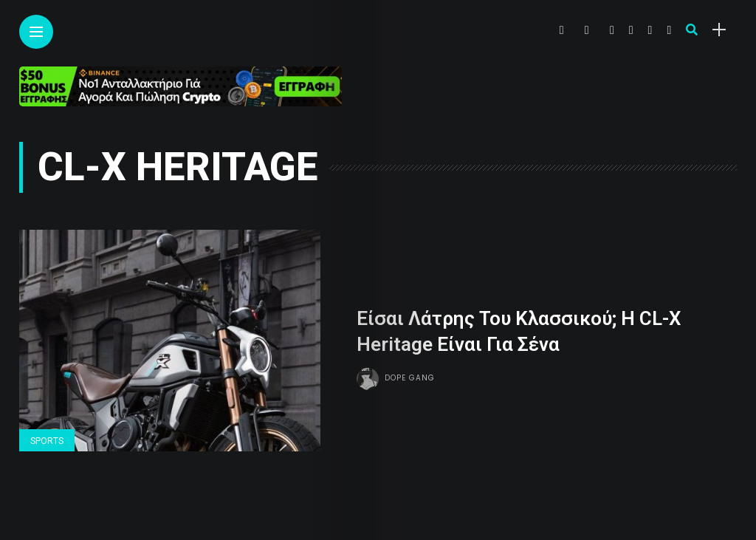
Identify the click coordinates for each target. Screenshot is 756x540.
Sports (47, 441)
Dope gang (410, 377)
